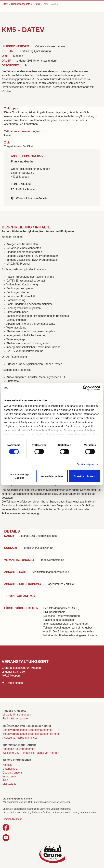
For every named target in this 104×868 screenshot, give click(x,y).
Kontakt (7, 765)
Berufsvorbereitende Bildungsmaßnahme (27, 730)
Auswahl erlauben (52, 476)
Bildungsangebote (21, 4)
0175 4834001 (23, 184)
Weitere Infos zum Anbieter (32, 198)
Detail (37, 4)
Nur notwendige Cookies (19, 476)
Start (5, 4)
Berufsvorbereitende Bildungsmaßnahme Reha (31, 734)
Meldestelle (9, 784)
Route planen (15, 683)
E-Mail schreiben (26, 189)
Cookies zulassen (85, 476)
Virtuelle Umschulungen (17, 715)
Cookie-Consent (12, 773)
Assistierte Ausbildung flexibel (20, 738)
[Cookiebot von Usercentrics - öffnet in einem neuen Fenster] (85, 388)
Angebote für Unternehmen (19, 749)
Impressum (9, 777)
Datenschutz (10, 769)
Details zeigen (85, 464)
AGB (5, 780)
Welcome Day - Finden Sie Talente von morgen (31, 753)
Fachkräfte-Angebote (15, 718)
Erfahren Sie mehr (12, 819)
